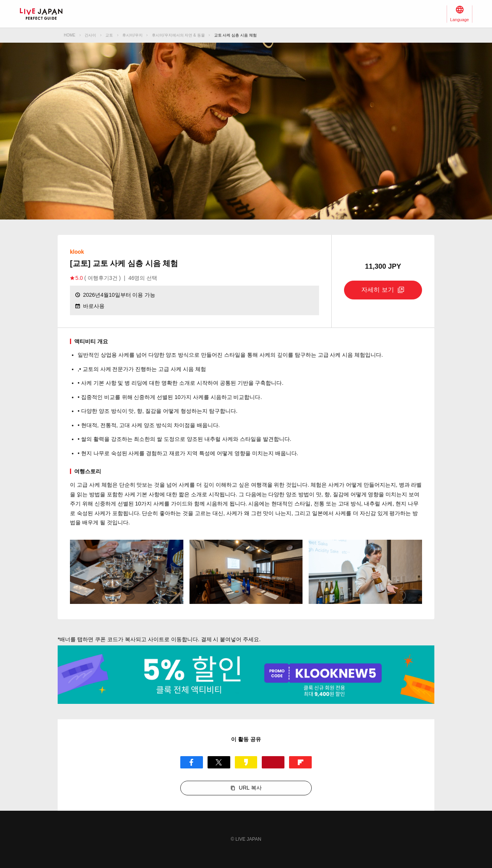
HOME (70, 35)
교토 (109, 35)
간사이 (90, 35)
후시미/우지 (132, 35)
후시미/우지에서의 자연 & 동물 (178, 35)
